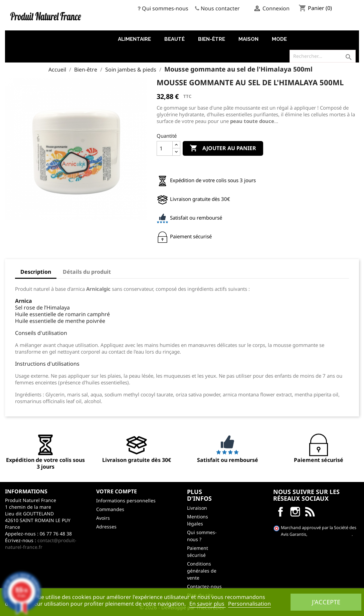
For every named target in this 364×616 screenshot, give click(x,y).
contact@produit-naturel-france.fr (41, 544)
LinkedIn (310, 512)
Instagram (295, 512)
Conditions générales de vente (202, 571)
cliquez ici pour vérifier (330, 534)
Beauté (174, 39)
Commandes (110, 509)
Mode (279, 39)
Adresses (106, 527)
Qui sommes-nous (165, 8)
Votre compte (117, 491)
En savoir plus (208, 604)
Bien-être (212, 39)
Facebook (281, 512)
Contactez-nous (204, 586)
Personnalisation (249, 604)
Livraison (197, 508)
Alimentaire (134, 39)
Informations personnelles (126, 501)
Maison (248, 39)
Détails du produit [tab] (87, 272)
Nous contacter (220, 8)
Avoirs (103, 518)
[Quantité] (165, 148)
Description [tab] (36, 272)
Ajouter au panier (223, 148)
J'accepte (326, 602)
